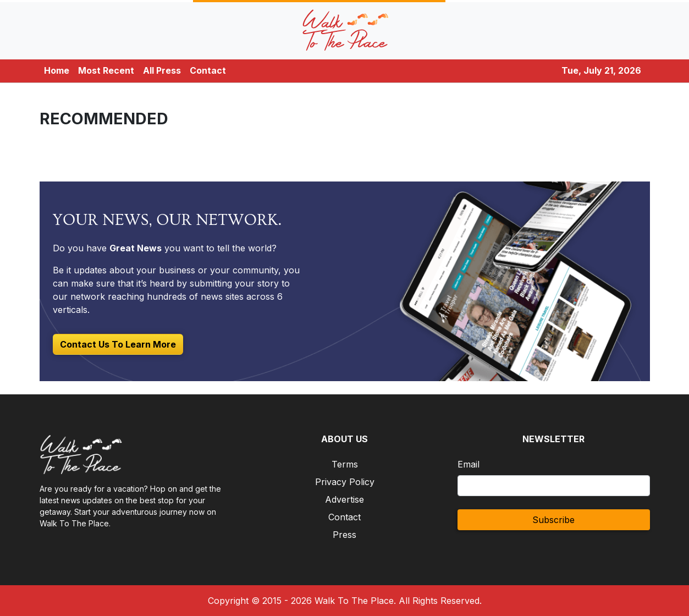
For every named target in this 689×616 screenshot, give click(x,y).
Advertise (344, 499)
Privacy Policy (345, 482)
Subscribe (553, 520)
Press (344, 535)
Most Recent (106, 70)
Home (57, 70)
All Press (162, 70)
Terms (345, 464)
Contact (208, 70)
